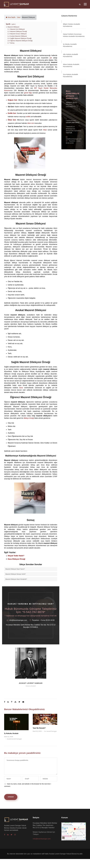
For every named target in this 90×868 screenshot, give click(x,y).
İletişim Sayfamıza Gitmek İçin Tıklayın (73, 114)
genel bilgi (28, 93)
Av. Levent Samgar (50, 731)
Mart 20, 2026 (37, 731)
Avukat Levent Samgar (31, 683)
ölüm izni (31, 123)
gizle (13, 24)
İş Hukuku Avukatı (11, 733)
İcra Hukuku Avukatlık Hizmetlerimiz (70, 75)
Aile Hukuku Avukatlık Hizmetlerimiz (70, 55)
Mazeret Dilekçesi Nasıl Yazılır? (15, 569)
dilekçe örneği (29, 418)
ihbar (45, 130)
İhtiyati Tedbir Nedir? (16, 556)
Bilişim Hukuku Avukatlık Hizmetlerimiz (71, 25)
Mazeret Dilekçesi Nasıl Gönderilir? (16, 579)
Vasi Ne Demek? (39, 728)
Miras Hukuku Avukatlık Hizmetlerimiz (71, 65)
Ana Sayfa (11, 17)
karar (21, 388)
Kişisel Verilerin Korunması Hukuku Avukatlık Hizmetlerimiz (74, 35)
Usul (19, 17)
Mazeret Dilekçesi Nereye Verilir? (16, 574)
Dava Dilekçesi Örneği (16, 559)
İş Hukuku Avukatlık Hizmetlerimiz (70, 45)
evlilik (28, 117)
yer (51, 58)
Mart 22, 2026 (9, 737)
